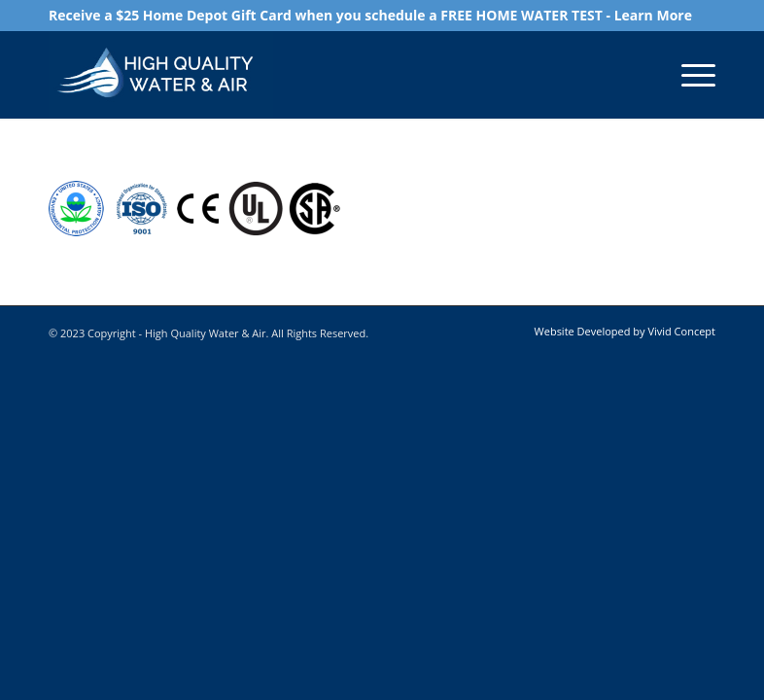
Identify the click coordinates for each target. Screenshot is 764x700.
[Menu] (689, 75)
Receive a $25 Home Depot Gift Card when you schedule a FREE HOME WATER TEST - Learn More (370, 15)
